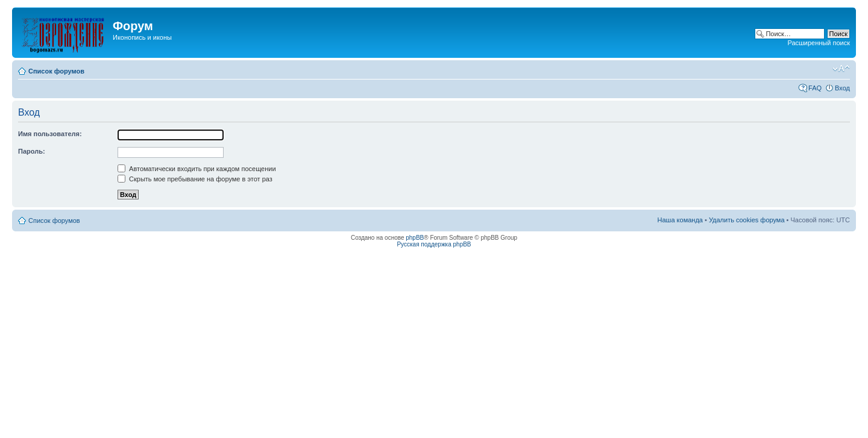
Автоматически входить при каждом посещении (197, 169)
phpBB (415, 238)
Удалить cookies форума (747, 220)
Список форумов (56, 71)
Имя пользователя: (50, 134)
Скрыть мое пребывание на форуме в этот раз (195, 179)
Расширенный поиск (819, 43)
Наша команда (680, 220)
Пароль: (32, 151)
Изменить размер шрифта (841, 69)
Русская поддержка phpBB (434, 244)
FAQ (815, 88)
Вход (842, 88)
